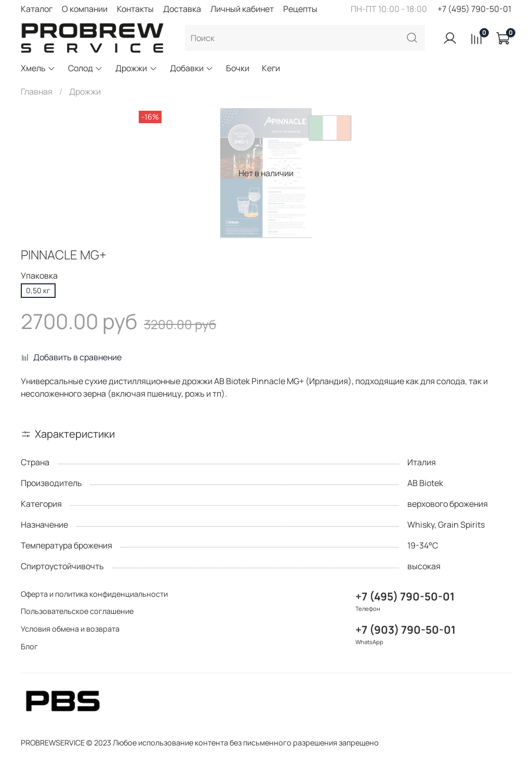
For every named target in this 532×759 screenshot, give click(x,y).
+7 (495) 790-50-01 (474, 9)
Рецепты (300, 9)
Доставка (182, 9)
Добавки (192, 68)
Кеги (271, 68)
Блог (29, 646)
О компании (85, 9)
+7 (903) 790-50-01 (405, 630)
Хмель (38, 68)
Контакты (135, 9)
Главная (37, 91)
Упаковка (39, 276)
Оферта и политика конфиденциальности (94, 594)
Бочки (238, 68)
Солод (85, 68)
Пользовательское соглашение (77, 611)
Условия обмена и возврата (70, 629)
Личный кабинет (242, 9)
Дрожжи (136, 68)
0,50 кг (38, 290)
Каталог (37, 9)
